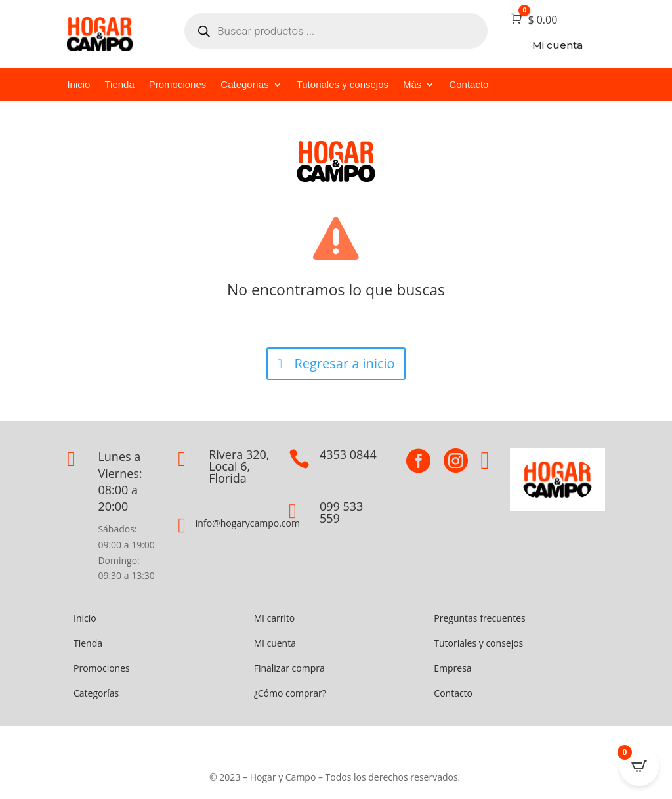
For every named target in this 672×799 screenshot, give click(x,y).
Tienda (119, 85)
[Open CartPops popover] (639, 766)
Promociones (178, 85)
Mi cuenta (275, 643)
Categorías (244, 85)
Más (412, 85)
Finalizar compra (289, 668)
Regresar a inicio (344, 363)
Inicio (78, 85)
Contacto (469, 85)
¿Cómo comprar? (290, 693)
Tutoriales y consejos (343, 85)
